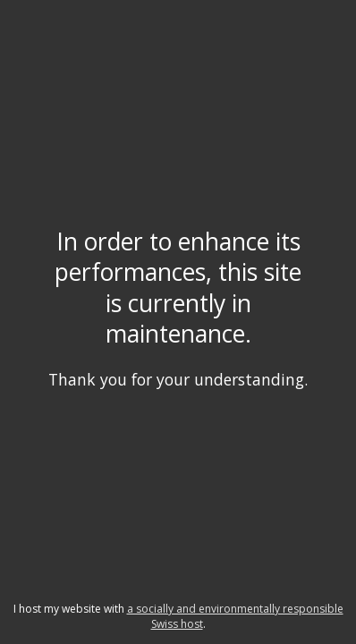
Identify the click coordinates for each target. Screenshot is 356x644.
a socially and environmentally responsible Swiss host (235, 616)
